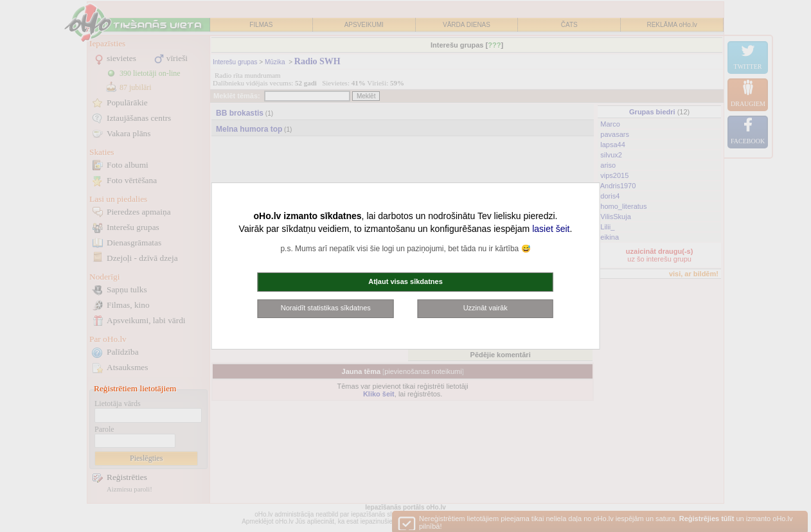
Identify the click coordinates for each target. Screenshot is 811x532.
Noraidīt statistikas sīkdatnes (326, 308)
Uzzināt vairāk (486, 308)
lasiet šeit (551, 229)
